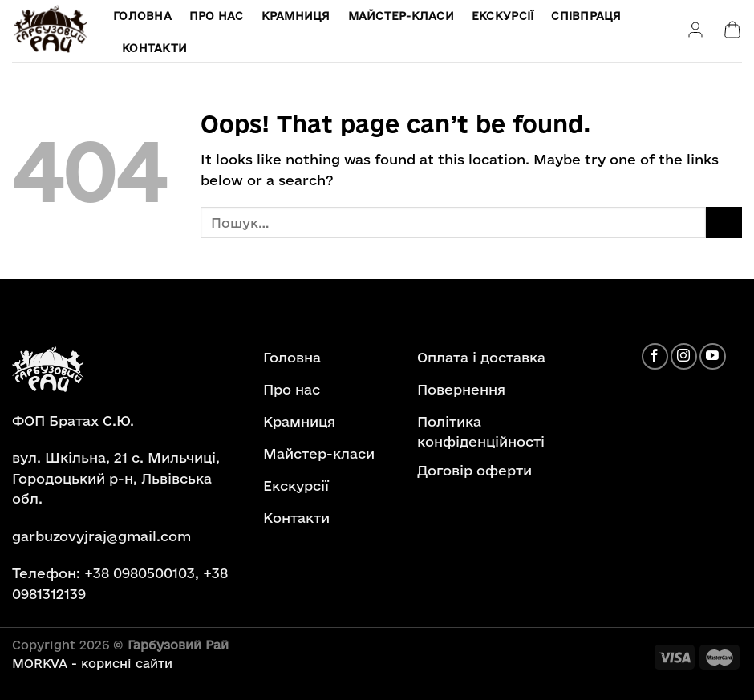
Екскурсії (503, 16)
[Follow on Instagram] (684, 356)
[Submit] (724, 223)
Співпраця (586, 16)
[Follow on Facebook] (655, 356)
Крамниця (296, 16)
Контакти (154, 48)
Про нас (217, 16)
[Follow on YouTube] (713, 356)
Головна (142, 16)
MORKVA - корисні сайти (92, 664)
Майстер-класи (401, 16)
